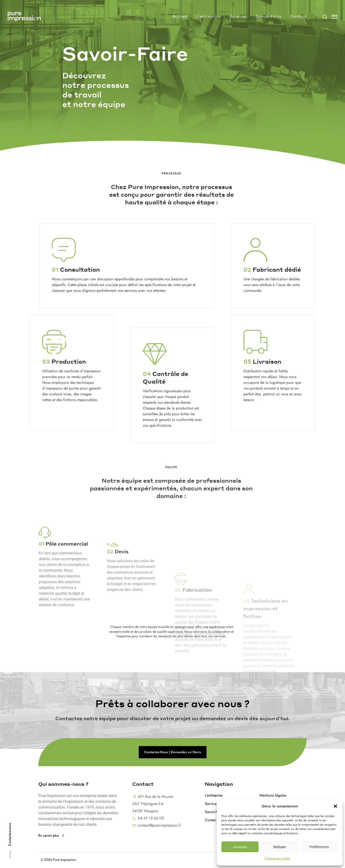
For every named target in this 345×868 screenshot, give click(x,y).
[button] (335, 806)
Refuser (280, 847)
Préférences (319, 847)
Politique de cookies (277, 858)
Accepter (240, 847)
